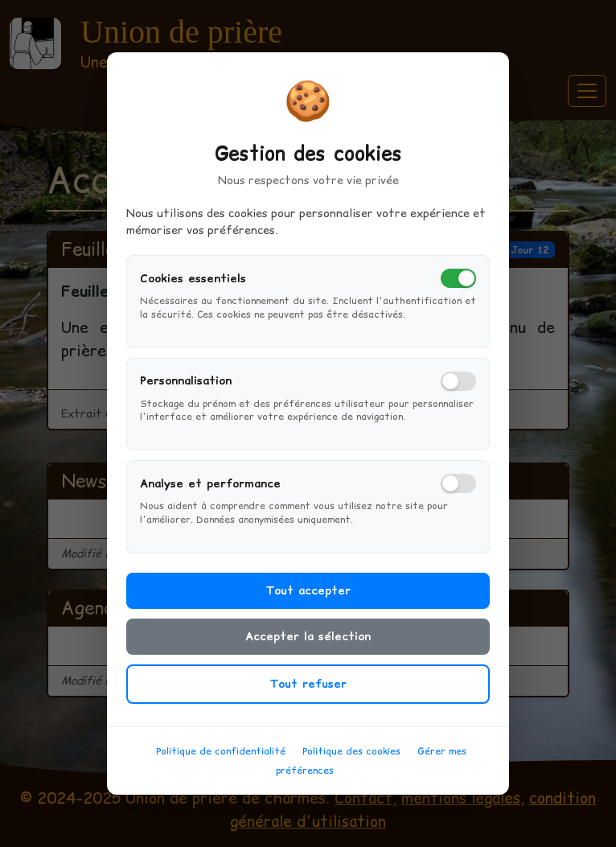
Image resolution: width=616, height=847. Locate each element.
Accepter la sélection (308, 647)
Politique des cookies (351, 761)
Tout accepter (308, 601)
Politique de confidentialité (221, 761)
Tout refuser (308, 694)
